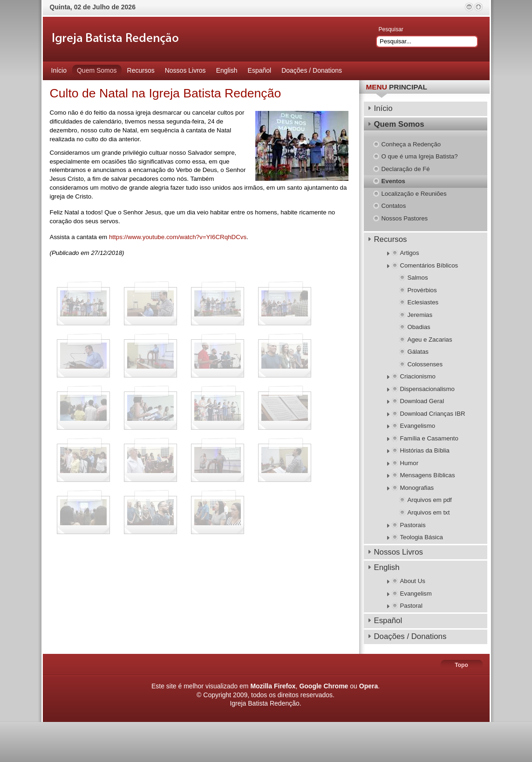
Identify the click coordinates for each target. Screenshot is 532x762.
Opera (368, 686)
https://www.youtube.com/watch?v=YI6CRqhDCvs (178, 237)
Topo (461, 665)
